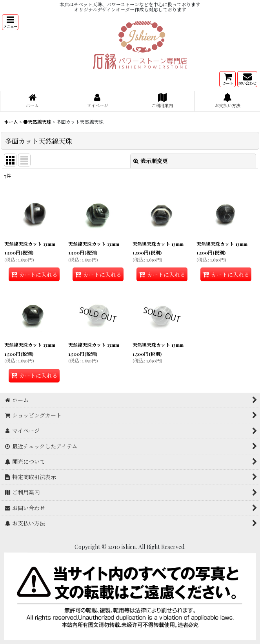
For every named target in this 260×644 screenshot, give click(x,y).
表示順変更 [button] (151, 161)
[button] (10, 22)
